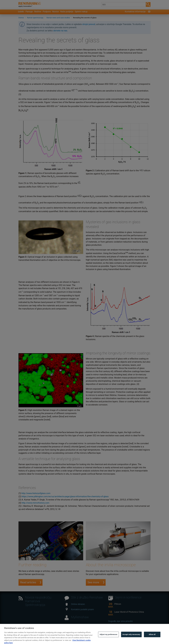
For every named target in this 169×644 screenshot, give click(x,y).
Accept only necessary (131, 637)
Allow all (152, 637)
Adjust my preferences (108, 637)
